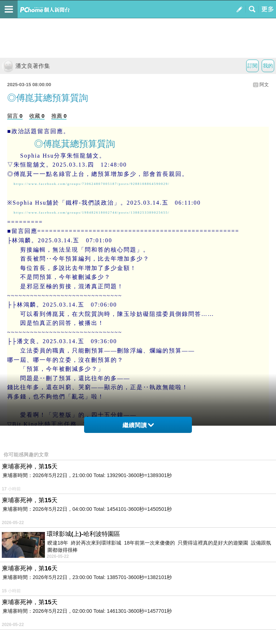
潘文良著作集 (26, 66)
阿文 (264, 85)
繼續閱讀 (138, 425)
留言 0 (15, 116)
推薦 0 (59, 116)
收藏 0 (37, 116)
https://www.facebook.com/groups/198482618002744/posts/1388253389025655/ (92, 213)
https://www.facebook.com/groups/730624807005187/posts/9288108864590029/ (92, 184)
